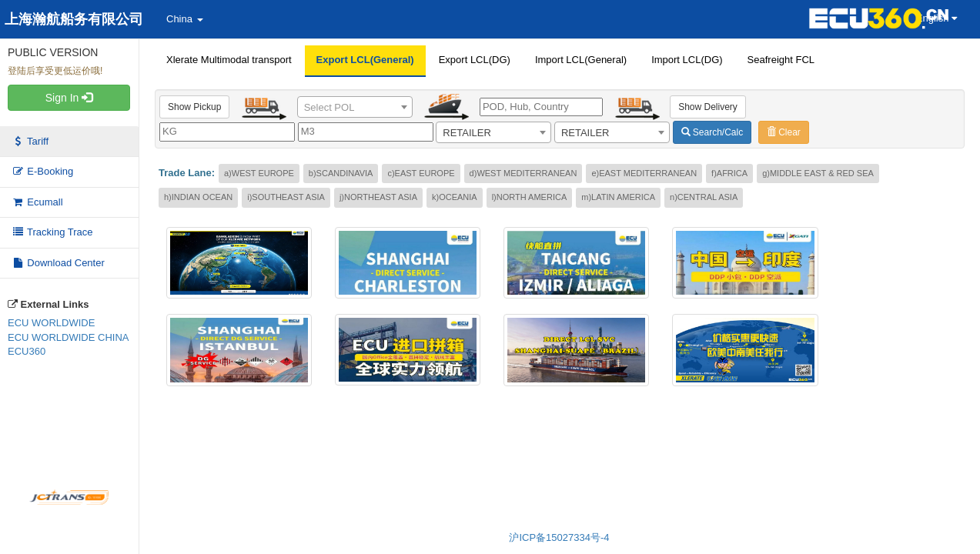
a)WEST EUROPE (259, 173)
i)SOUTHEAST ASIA (286, 197)
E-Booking (42, 171)
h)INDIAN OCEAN (198, 197)
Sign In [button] (69, 98)
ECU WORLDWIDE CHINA (68, 337)
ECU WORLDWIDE (51, 323)
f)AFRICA (729, 173)
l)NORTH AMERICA (530, 197)
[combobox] (355, 107)
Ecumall (37, 202)
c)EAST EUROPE (421, 173)
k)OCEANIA (455, 197)
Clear (784, 132)
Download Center (58, 263)
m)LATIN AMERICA (618, 197)
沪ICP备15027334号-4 (559, 537)
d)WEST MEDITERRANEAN (523, 173)
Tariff (30, 141)
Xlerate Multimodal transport (229, 60)
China (185, 19)
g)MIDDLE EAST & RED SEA (818, 173)
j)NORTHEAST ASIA (378, 197)
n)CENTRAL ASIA (704, 197)
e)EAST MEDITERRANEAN (644, 173)
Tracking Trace (52, 232)
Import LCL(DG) (687, 60)
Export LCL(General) (365, 60)
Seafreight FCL (781, 60)
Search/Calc (712, 132)
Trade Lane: (187, 173)
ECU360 (27, 351)
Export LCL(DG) (475, 60)
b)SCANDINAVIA (341, 173)
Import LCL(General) (581, 60)
